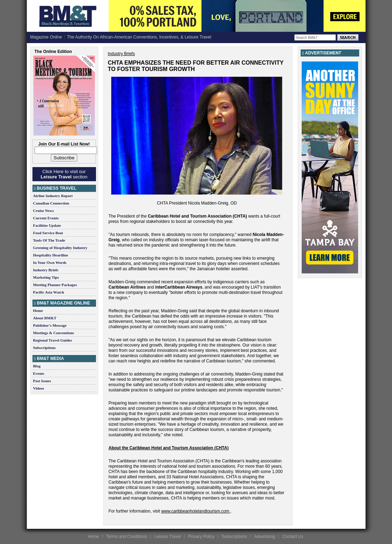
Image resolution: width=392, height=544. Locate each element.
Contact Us (293, 537)
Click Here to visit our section (64, 174)
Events (39, 373)
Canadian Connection (51, 203)
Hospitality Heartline (51, 255)
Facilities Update (47, 225)
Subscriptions (44, 348)
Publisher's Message (50, 325)
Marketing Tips (46, 277)
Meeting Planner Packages (55, 285)
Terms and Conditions (127, 537)
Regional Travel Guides (53, 340)
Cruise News (44, 211)
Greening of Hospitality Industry (60, 248)
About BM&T (45, 318)
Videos (39, 388)
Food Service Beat (48, 233)
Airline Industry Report (53, 196)
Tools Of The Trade (49, 240)
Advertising (264, 537)
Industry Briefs (46, 270)
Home (38, 311)
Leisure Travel (167, 537)
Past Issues (42, 381)
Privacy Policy (201, 537)
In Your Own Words (50, 262)
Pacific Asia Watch (49, 292)
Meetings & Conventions (54, 333)
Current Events (46, 218)
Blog (37, 366)
